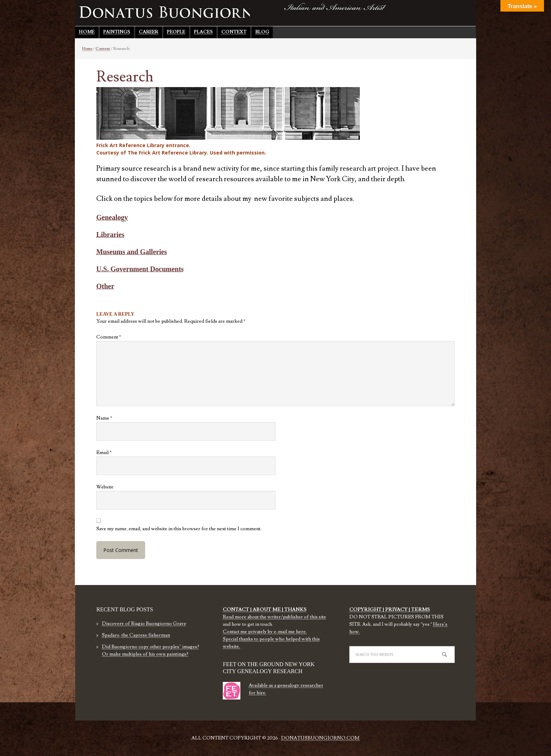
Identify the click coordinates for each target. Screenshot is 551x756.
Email (104, 453)
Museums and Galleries (132, 252)
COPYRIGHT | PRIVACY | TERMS (390, 610)
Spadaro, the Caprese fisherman (136, 635)
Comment (109, 337)
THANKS (295, 610)
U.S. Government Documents (140, 269)
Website (105, 487)
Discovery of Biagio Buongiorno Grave (144, 624)
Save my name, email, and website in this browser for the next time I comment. (179, 529)
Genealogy (112, 217)
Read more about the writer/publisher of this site (274, 617)
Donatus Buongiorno (172, 12)
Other (105, 286)
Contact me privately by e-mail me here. (265, 632)
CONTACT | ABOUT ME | (253, 610)
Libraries (110, 235)
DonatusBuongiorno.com (320, 738)
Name (104, 418)
